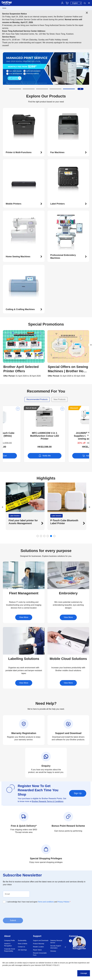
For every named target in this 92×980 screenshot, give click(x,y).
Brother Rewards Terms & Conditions (48, 801)
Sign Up (78, 793)
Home (4, 8)
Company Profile (10, 941)
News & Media (22, 944)
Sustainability (22, 941)
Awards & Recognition (8, 945)
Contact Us (21, 947)
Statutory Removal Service (56, 942)
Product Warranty (39, 944)
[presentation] (21, 910)
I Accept (84, 973)
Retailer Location (38, 947)
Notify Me (68, 456)
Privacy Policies (63, 902)
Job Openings (22, 950)
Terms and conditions (46, 902)
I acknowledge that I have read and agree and (39, 902)
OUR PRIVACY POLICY (50, 965)
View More (24, 617)
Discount (9, 408)
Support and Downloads (41, 941)
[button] (15, 89)
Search (85, 3)
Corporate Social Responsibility (10, 950)
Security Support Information (56, 947)
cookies (11, 963)
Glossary (53, 951)
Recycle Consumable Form (40, 954)
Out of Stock (55, 408)
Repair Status (37, 950)
